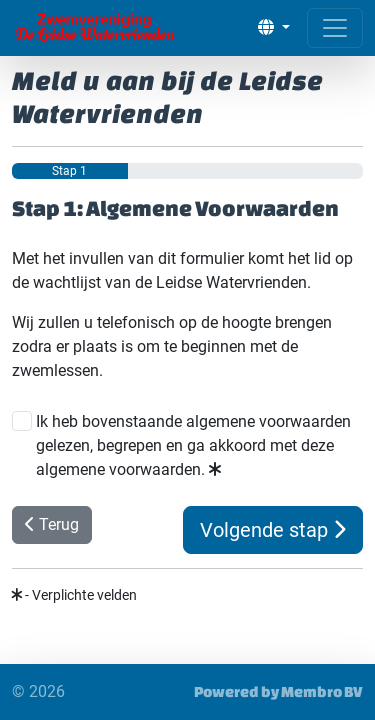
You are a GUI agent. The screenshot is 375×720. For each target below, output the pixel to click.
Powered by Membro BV (278, 691)
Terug (52, 524)
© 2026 (38, 691)
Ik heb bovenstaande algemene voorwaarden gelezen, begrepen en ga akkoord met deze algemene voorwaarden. (193, 445)
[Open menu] (335, 28)
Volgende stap (273, 530)
